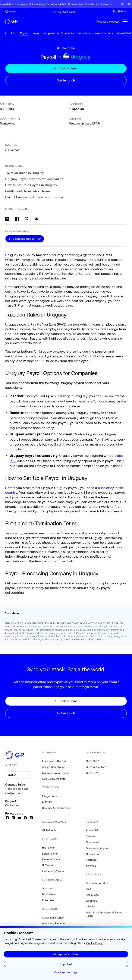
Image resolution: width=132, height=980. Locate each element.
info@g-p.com (14, 793)
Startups (47, 888)
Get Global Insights (54, 779)
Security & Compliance (56, 808)
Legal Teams (50, 854)
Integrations (49, 796)
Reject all (66, 964)
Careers (91, 836)
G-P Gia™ (92, 773)
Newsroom (92, 854)
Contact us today (31, 588)
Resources (92, 895)
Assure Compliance (54, 767)
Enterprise (48, 900)
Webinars (91, 901)
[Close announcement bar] (129, 4)
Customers (93, 842)
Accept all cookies (66, 954)
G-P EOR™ (92, 761)
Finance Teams (51, 859)
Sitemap (91, 866)
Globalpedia (49, 830)
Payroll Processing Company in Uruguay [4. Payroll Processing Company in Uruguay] (35, 197)
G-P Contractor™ (96, 767)
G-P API (47, 802)
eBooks (90, 906)
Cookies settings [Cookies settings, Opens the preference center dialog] (66, 972)
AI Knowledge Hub (97, 883)
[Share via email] (36, 219)
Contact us (12, 805)
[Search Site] (11, 12)
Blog (89, 889)
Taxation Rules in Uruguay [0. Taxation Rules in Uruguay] (25, 173)
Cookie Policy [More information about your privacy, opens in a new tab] (94, 943)
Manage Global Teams (56, 773)
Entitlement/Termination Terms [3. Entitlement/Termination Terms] (28, 191)
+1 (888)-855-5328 (17, 789)
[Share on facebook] (17, 219)
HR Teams (48, 848)
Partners (91, 860)
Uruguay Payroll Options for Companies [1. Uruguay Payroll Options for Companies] (34, 179)
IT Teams (48, 865)
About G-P (92, 830)
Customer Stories (53, 918)
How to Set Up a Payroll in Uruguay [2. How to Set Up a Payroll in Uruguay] (31, 185)
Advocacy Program (53, 923)
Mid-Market (49, 894)
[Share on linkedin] (7, 219)
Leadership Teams (53, 871)
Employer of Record (54, 761)
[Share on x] (27, 219)
